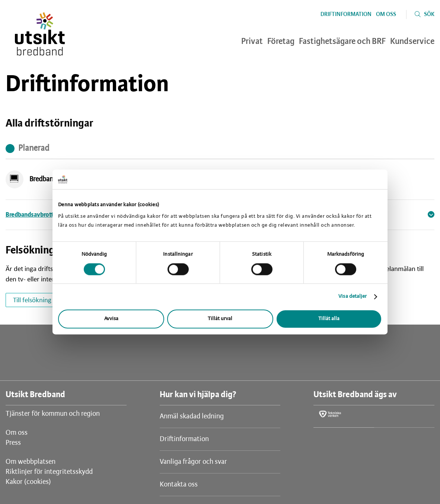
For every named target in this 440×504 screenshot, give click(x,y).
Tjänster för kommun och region (53, 414)
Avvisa (111, 319)
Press (13, 443)
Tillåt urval (220, 319)
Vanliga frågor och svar (193, 462)
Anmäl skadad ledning (192, 417)
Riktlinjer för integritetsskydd (49, 472)
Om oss (386, 15)
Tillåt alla (329, 319)
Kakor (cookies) (28, 482)
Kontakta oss (179, 485)
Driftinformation (346, 15)
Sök (429, 15)
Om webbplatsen (31, 462)
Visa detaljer (353, 296)
